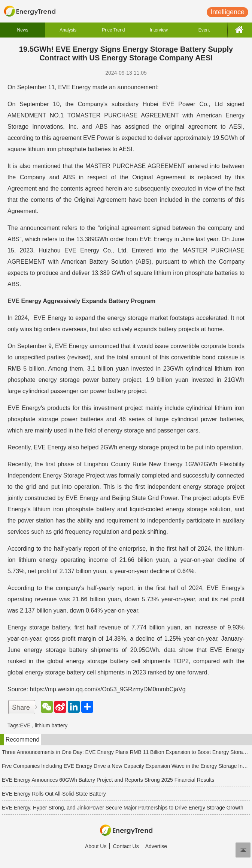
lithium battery (51, 725)
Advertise (156, 846)
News (23, 30)
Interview (159, 30)
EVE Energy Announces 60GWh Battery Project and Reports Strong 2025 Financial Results (108, 780)
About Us (96, 846)
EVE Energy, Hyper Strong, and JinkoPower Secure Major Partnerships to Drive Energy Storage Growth (123, 808)
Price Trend (113, 30)
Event (204, 30)
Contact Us (126, 846)
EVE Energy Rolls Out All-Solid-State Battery (54, 794)
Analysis (68, 30)
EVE (25, 725)
